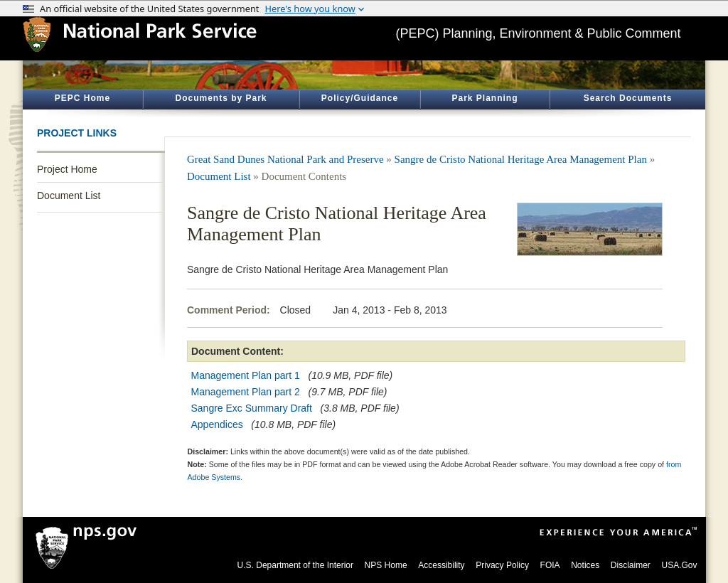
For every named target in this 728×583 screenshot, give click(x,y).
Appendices (217, 424)
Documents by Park (221, 98)
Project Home (67, 169)
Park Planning (485, 98)
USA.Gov (679, 565)
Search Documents (628, 98)
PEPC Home (82, 98)
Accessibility (441, 565)
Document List (69, 196)
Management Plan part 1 (246, 375)
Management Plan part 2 (246, 392)
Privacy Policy (502, 565)
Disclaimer (631, 565)
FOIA (550, 565)
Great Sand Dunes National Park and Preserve (285, 159)
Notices (585, 565)
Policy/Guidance (360, 98)
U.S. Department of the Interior (295, 565)
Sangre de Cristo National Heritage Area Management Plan (521, 159)
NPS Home (386, 565)
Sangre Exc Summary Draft (252, 408)
